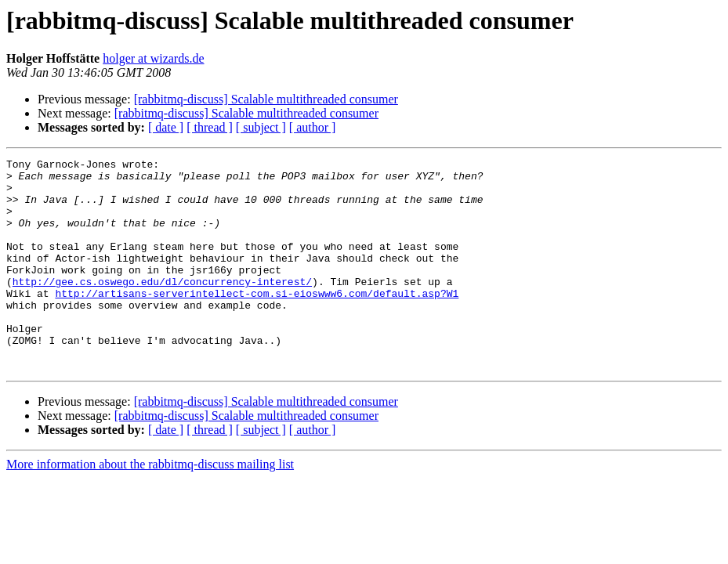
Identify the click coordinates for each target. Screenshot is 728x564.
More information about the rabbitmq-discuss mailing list (150, 506)
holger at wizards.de (153, 58)
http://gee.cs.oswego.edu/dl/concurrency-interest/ (162, 307)
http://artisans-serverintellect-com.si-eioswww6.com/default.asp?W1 (257, 321)
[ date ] (166, 127)
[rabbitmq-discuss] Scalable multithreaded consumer (266, 99)
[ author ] (313, 127)
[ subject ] (261, 127)
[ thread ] (210, 127)
